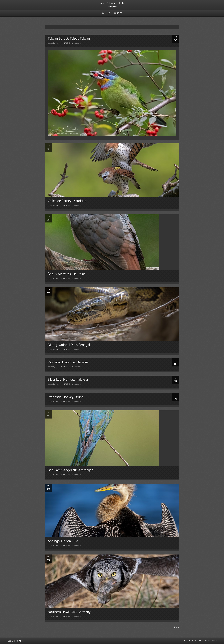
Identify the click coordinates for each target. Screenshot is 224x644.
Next (176, 627)
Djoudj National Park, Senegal (69, 345)
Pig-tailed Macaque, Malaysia (68, 362)
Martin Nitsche (63, 43)
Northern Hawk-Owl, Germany (69, 612)
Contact (118, 13)
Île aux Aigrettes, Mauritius (67, 274)
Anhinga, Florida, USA (63, 541)
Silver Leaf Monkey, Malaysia (68, 380)
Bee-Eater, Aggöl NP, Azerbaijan (70, 470)
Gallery (106, 13)
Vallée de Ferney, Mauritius (67, 201)
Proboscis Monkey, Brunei (66, 397)
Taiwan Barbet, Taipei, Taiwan (69, 39)
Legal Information (16, 641)
